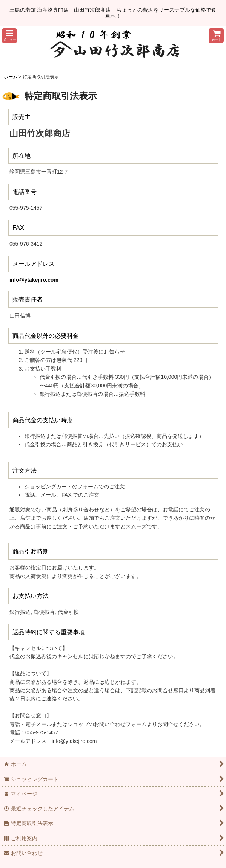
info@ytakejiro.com (34, 280)
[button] (9, 36)
